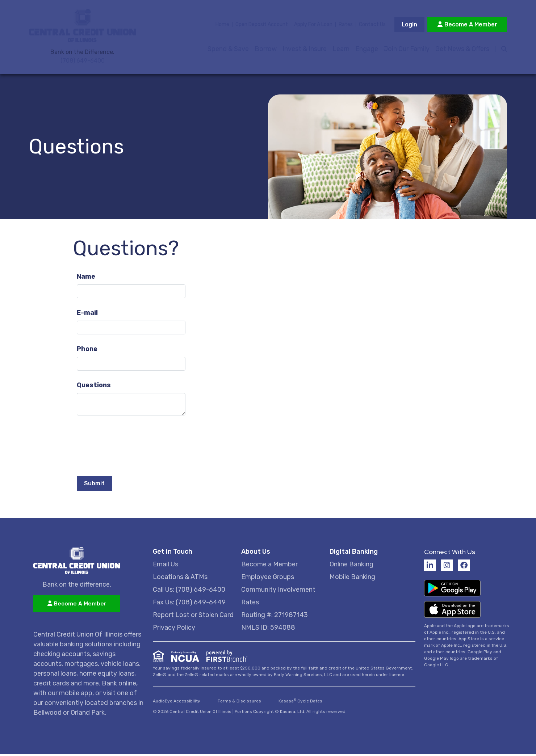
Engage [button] (366, 50)
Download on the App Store (452, 613)
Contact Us (372, 26)
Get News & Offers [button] (462, 50)
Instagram (447, 567)
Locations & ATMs (180, 579)
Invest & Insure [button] (304, 50)
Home (222, 26)
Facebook (464, 567)
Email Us (166, 566)
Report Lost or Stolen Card (193, 617)
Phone (87, 351)
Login (409, 26)
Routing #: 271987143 (275, 617)
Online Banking (351, 566)
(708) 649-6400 (82, 62)
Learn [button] (340, 50)
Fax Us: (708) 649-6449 (189, 604)
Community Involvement (278, 592)
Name (86, 278)
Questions (94, 387)
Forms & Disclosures (239, 703)
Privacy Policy (174, 630)
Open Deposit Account (262, 26)
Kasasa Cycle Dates (300, 703)
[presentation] (132, 444)
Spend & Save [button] (227, 50)
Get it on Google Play (452, 590)
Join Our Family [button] (406, 50)
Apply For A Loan (313, 26)
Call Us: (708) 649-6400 (189, 592)
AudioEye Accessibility (177, 703)
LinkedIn (430, 567)
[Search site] (501, 50)
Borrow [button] (265, 50)
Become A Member (471, 26)
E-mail (87, 314)
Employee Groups (268, 579)
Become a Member (269, 566)
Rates (346, 26)
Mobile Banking (352, 579)
